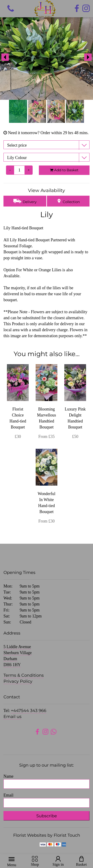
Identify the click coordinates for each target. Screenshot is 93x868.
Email (8, 795)
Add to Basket (64, 170)
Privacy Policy (18, 681)
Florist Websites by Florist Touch (47, 835)
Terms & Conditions (24, 675)
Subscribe (47, 816)
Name (8, 776)
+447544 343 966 (29, 711)
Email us (12, 717)
